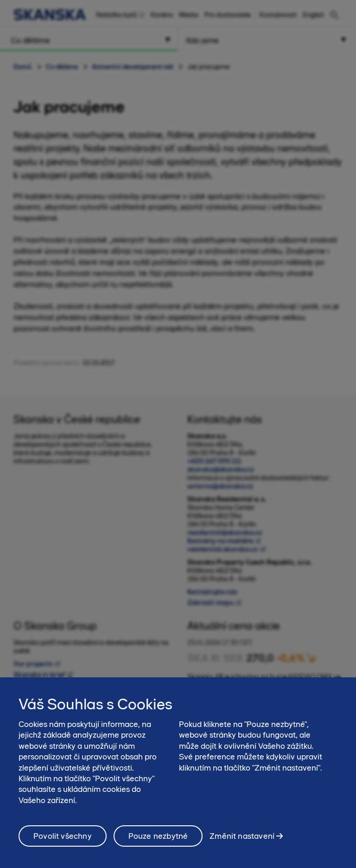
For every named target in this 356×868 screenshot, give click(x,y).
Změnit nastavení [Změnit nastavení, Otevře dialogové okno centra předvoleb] (242, 841)
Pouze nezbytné (158, 841)
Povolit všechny (63, 841)
